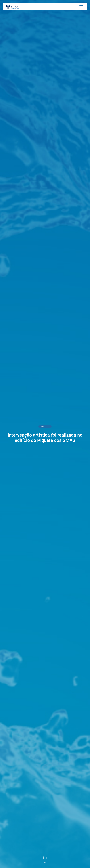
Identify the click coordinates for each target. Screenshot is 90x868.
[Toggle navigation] (81, 7)
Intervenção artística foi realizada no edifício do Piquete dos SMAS (45, 438)
